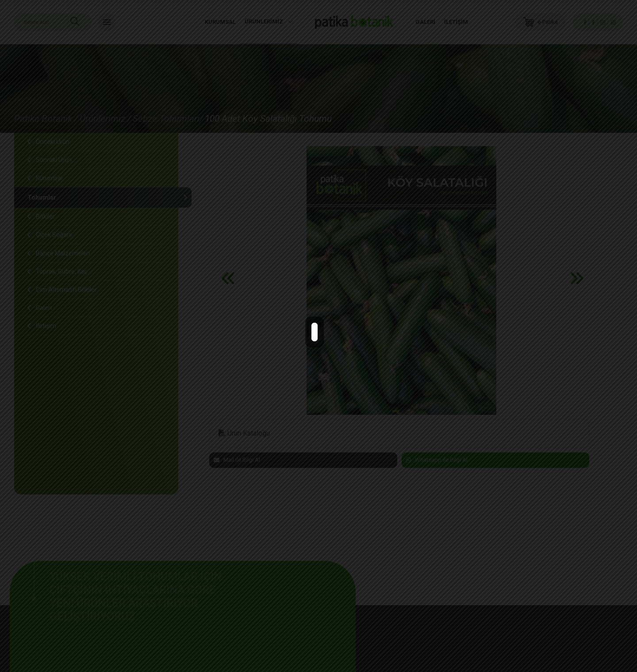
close (322, 329)
